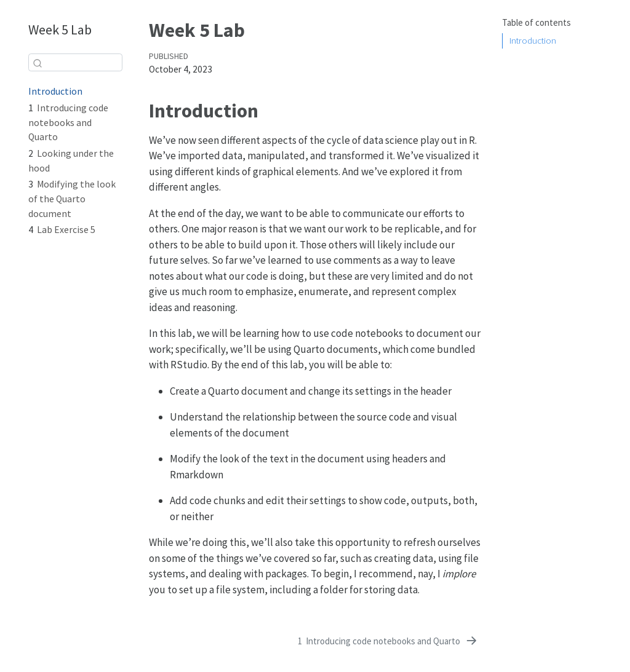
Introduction (533, 40)
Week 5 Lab (60, 30)
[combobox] (76, 62)
